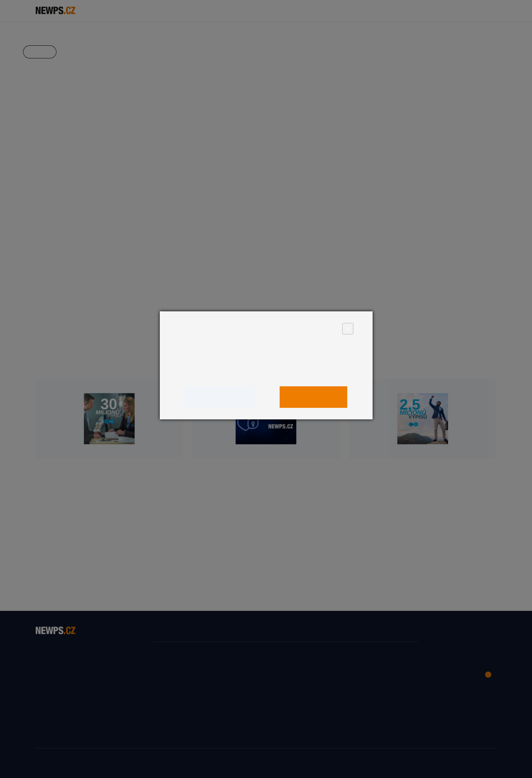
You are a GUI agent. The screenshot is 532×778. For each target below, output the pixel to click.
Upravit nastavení (219, 397)
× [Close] (348, 328)
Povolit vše (314, 397)
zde (309, 373)
